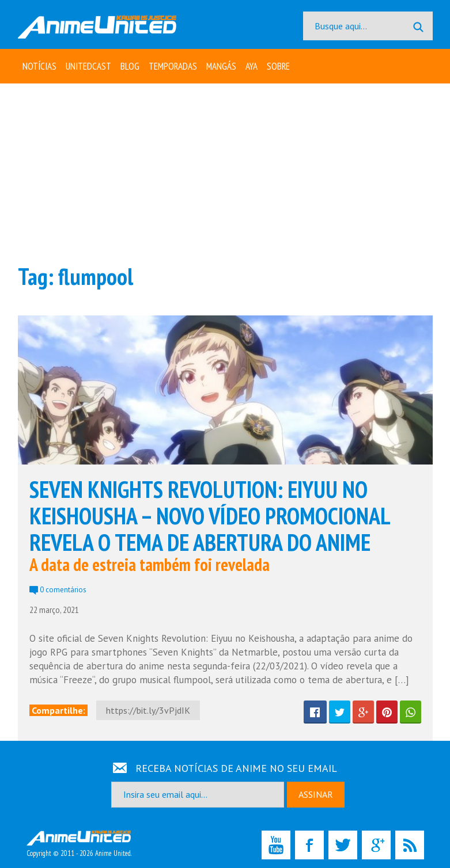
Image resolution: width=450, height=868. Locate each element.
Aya (252, 66)
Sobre (278, 66)
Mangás (221, 66)
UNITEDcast (88, 66)
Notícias (39, 66)
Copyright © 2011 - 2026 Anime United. (79, 844)
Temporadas (173, 66)
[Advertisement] (225, 173)
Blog (130, 66)
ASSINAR (316, 794)
